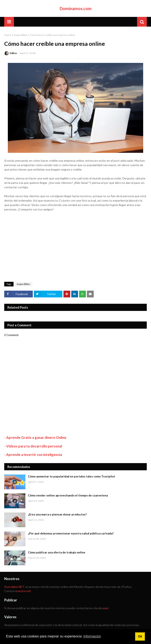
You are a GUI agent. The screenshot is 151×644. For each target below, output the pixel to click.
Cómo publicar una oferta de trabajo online (57, 552)
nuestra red (23, 591)
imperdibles (21, 35)
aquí (106, 608)
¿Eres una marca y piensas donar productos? (57, 514)
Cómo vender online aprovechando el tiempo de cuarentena (68, 495)
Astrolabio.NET (14, 587)
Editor (13, 53)
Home (8, 35)
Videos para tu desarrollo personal (34, 446)
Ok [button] (140, 636)
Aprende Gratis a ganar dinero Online (36, 437)
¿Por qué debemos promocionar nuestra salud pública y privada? (71, 533)
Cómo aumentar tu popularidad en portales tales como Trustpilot (71, 476)
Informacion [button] (92, 636)
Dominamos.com (76, 8)
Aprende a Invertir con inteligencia (34, 455)
